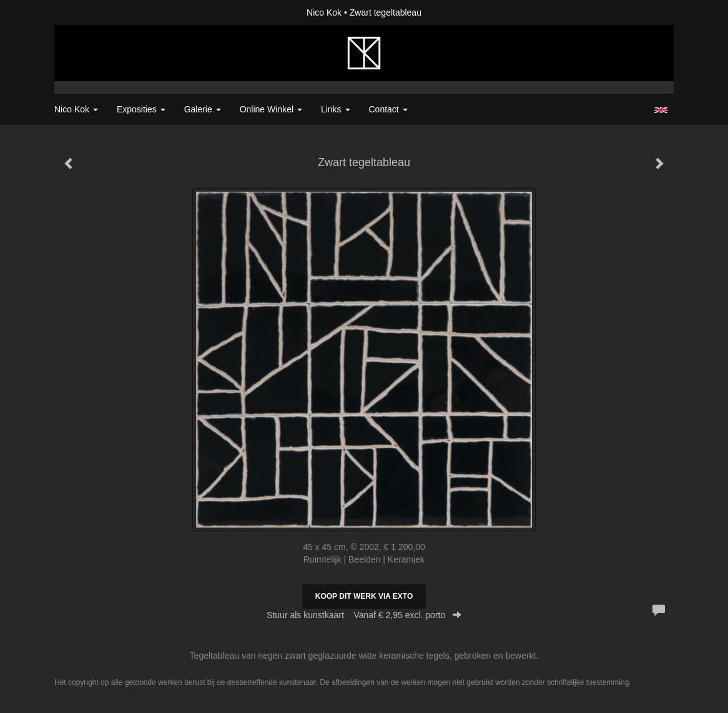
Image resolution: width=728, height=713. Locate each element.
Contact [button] (388, 109)
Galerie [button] (203, 109)
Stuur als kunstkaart (364, 615)
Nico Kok (324, 12)
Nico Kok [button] (76, 109)
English (661, 110)
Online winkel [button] (271, 109)
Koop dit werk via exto (364, 596)
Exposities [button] (141, 109)
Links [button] (336, 109)
